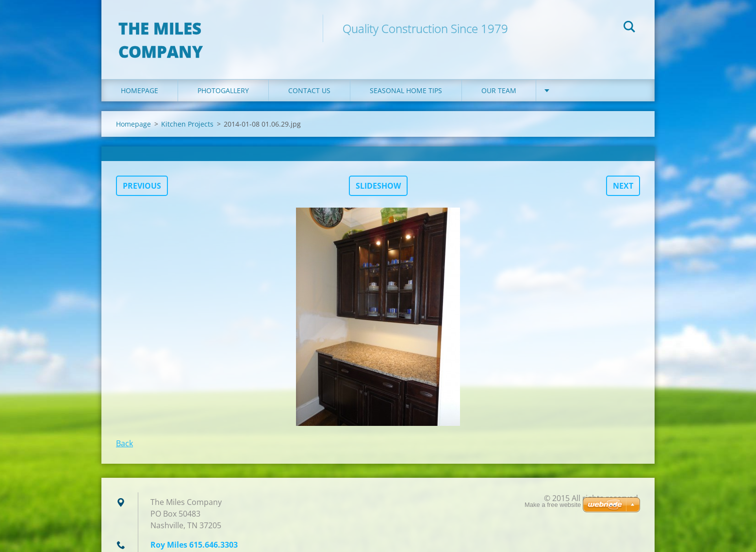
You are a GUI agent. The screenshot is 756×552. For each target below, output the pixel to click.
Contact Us (309, 73)
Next (623, 169)
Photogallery (223, 73)
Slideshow (378, 169)
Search (629, 28)
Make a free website (553, 505)
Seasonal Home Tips (406, 73)
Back (124, 426)
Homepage (140, 73)
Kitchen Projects (187, 107)
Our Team (499, 73)
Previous (142, 169)
